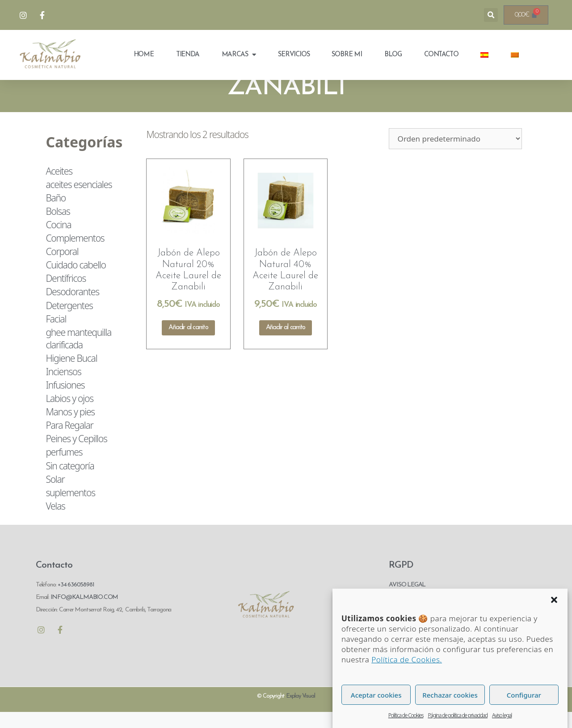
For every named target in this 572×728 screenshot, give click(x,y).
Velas (55, 522)
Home (144, 55)
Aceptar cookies (376, 713)
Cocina (58, 241)
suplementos (70, 509)
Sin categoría (70, 481)
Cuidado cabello (76, 281)
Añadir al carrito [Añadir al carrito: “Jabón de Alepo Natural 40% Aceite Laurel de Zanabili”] (286, 344)
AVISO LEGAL (407, 600)
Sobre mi (347, 55)
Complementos (75, 254)
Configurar (524, 713)
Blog (393, 55)
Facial (56, 335)
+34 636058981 (76, 600)
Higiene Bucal (71, 374)
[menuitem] (484, 55)
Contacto (441, 55)
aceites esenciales (79, 200)
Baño (56, 214)
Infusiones (65, 401)
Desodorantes (72, 308)
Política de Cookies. (407, 678)
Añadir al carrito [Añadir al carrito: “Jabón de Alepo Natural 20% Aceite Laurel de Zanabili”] (188, 344)
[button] (554, 618)
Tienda (188, 55)
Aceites (59, 187)
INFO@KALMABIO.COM (84, 613)
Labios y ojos (69, 414)
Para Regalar (69, 441)
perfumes (64, 468)
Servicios (294, 55)
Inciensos (63, 388)
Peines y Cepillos (76, 455)
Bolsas (58, 227)
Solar (55, 495)
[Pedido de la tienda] (455, 154)
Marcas (239, 55)
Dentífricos (66, 294)
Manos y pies (70, 428)
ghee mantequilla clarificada (78, 355)
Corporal (62, 268)
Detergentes (69, 321)
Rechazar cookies (450, 713)
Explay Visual (300, 712)
